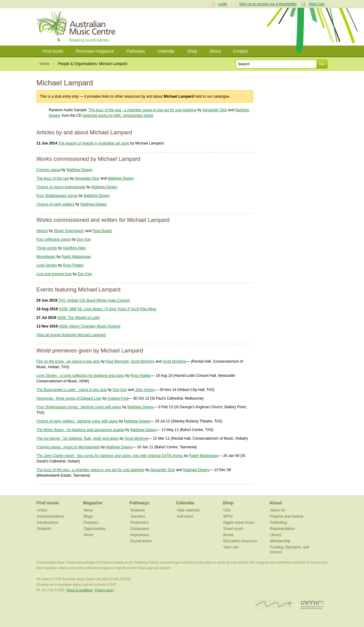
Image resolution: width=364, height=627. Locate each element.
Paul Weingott (117, 361)
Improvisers (140, 535)
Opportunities (95, 529)
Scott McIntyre (143, 361)
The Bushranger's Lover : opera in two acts (71, 390)
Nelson (42, 231)
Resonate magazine (95, 51)
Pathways (136, 51)
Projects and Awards (287, 516)
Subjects (44, 529)
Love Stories (47, 265)
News (88, 510)
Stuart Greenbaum (69, 231)
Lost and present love (54, 274)
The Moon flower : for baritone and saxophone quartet (80, 430)
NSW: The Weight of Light (78, 318)
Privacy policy (104, 590)
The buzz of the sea (52, 178)
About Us (277, 510)
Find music (53, 51)
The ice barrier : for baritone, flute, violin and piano (77, 438)
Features (91, 523)
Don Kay (84, 239)
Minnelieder (46, 257)
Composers (140, 529)
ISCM (273, 605)
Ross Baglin (102, 231)
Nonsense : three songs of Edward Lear (69, 398)
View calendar (188, 510)
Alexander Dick (215, 110)
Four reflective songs (53, 239)
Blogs (88, 516)
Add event (185, 516)
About (215, 51)
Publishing (278, 523)
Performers (139, 523)
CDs (227, 510)
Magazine (93, 503)
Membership (280, 541)
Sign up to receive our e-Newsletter (268, 4)
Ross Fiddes (73, 265)
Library (276, 535)
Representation (282, 529)
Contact (240, 51)
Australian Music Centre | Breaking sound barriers (77, 27)
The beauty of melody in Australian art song (94, 143)
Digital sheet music (239, 523)
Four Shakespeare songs (57, 196)
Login (223, 4)
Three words (47, 248)
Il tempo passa (48, 170)
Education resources (240, 541)
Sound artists (141, 541)
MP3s (228, 516)
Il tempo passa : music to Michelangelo (68, 447)
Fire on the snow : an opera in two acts (68, 361)
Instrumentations (51, 516)
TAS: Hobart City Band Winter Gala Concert (94, 300)
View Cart (317, 4)
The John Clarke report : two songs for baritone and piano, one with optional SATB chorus (110, 456)
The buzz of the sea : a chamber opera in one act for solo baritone (143, 110)
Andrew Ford (118, 398)
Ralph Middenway (76, 257)
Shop (192, 51)
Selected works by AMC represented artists (118, 116)
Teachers (138, 516)
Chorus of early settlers (55, 204)
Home (44, 64)
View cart (231, 547)
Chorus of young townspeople (61, 187)
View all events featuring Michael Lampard (71, 335)
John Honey (145, 390)
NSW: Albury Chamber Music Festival (90, 326)
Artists (42, 510)
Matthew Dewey (80, 170)
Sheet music (234, 529)
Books (228, 535)
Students (137, 510)
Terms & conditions (80, 590)
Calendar (166, 51)
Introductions (48, 523)
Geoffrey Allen (74, 248)
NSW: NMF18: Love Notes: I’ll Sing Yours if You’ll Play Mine (108, 309)
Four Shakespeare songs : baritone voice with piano (79, 407)
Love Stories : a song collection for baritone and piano (80, 376)
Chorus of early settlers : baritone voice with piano (77, 421)
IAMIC (312, 605)
